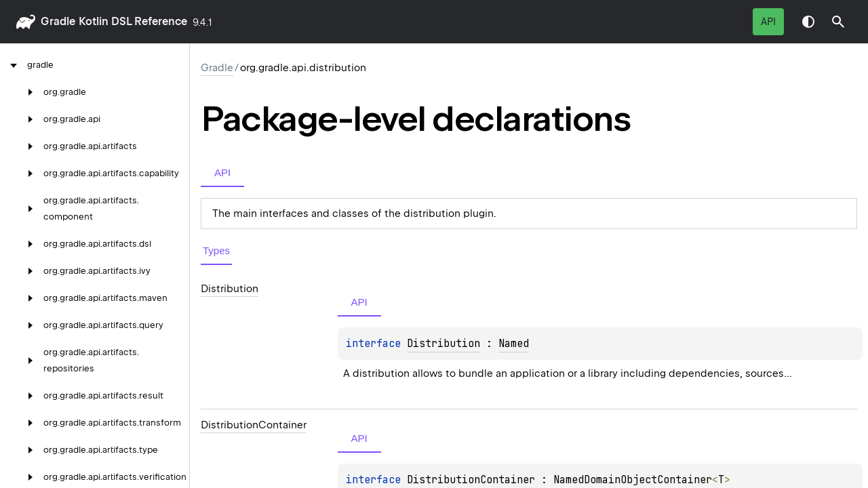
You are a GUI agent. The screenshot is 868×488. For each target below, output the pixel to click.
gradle (58, 21)
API (768, 22)
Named (514, 344)
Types (216, 250)
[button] (838, 22)
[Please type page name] (838, 22)
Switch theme (808, 22)
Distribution (443, 344)
